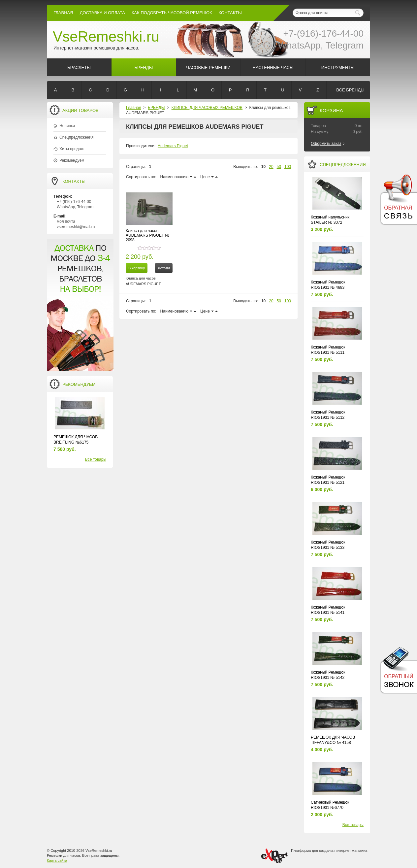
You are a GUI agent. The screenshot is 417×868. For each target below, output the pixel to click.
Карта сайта (57, 860)
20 (271, 167)
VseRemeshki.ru (106, 36)
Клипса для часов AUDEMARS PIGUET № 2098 (147, 235)
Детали (164, 268)
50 (279, 167)
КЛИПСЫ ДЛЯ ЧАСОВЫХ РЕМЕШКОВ (207, 108)
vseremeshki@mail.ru (76, 227)
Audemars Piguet (173, 146)
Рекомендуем (72, 160)
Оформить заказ (326, 144)
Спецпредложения (77, 137)
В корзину (137, 268)
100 (288, 167)
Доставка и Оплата (102, 13)
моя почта (66, 221)
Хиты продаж (71, 149)
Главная (63, 13)
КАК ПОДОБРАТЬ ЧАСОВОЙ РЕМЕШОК (172, 13)
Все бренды (350, 90)
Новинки (67, 126)
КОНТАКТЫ (230, 13)
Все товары (96, 459)
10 (263, 167)
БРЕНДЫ (156, 108)
